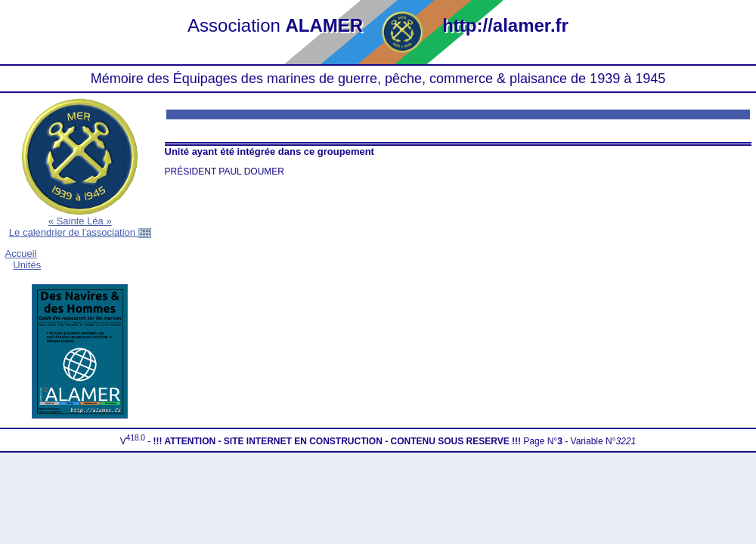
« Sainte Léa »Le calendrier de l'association (80, 227)
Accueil (21, 253)
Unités (27, 265)
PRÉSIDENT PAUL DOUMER (225, 172)
